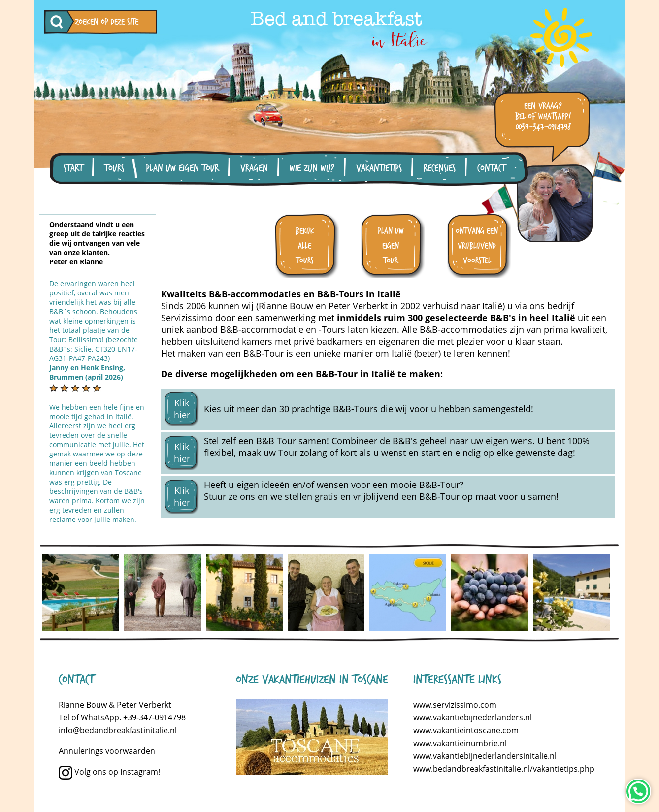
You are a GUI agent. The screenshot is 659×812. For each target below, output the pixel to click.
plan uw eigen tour (391, 246)
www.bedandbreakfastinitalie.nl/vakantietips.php (504, 769)
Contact (491, 168)
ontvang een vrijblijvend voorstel (477, 246)
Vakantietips (379, 168)
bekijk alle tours (305, 246)
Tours (114, 168)
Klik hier (182, 409)
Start (73, 168)
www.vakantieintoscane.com (466, 730)
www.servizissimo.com (455, 705)
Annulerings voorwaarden (107, 751)
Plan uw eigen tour (182, 168)
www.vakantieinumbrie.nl (460, 743)
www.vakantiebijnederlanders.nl (473, 717)
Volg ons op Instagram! (109, 772)
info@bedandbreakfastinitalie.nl (118, 730)
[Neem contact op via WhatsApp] (638, 791)
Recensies (440, 168)
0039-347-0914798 (543, 127)
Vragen (254, 168)
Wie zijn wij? (312, 168)
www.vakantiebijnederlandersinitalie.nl (485, 756)
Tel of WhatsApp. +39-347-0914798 (122, 717)
